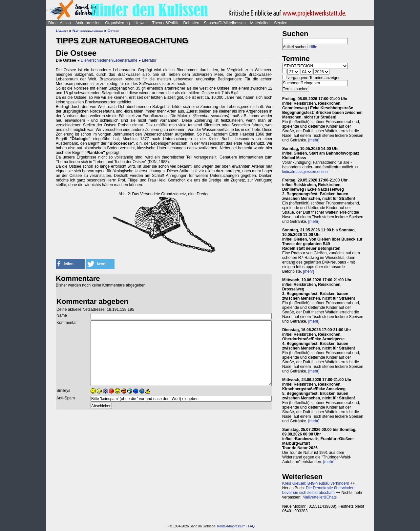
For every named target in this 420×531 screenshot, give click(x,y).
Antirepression (88, 23)
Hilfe (313, 47)
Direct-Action (60, 23)
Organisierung (117, 23)
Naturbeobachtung (88, 31)
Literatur (149, 60)
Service (281, 23)
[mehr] (314, 140)
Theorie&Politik (166, 23)
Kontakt (222, 526)
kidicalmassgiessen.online (305, 172)
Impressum (237, 526)
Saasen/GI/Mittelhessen (225, 23)
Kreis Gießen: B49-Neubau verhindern (316, 483)
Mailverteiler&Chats (320, 497)
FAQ (251, 526)
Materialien (260, 23)
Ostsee (114, 31)
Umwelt (141, 23)
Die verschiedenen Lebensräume (109, 60)
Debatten (191, 23)
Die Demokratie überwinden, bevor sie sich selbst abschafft (319, 490)
